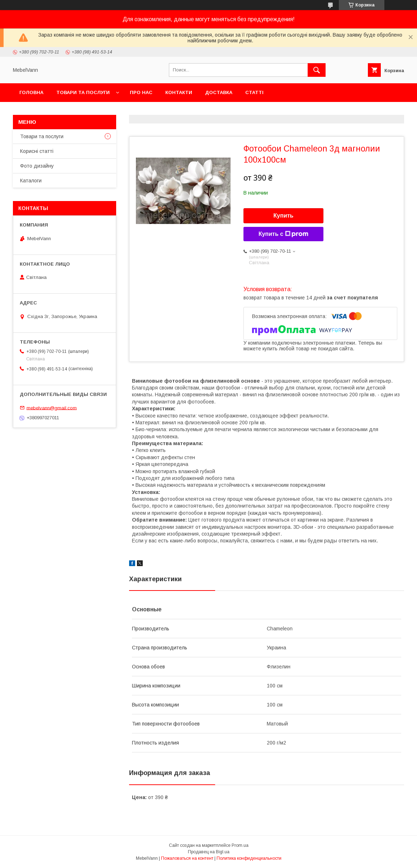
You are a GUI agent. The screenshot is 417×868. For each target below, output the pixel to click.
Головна (31, 92)
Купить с (283, 234)
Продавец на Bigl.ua (209, 852)
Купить (284, 216)
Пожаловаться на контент (187, 858)
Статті (254, 92)
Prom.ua (240, 845)
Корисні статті (37, 151)
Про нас (141, 92)
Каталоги (31, 181)
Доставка (219, 92)
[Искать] (317, 70)
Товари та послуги (83, 92)
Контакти (179, 92)
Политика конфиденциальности (249, 858)
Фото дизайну (37, 166)
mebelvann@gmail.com (52, 408)
